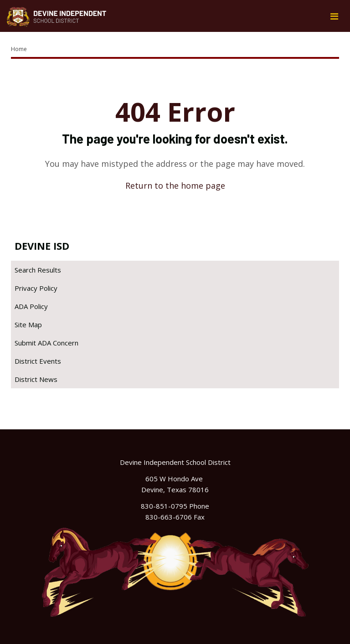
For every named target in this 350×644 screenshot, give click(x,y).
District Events (38, 361)
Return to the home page (175, 185)
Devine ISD (42, 246)
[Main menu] (334, 16)
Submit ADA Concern (46, 343)
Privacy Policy (36, 288)
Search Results (38, 270)
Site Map (28, 325)
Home (19, 49)
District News (36, 379)
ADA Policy (31, 306)
